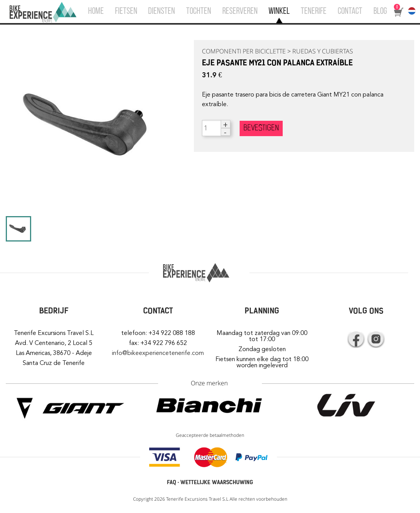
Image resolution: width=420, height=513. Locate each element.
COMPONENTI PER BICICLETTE (244, 51)
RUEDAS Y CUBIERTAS (323, 51)
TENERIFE (314, 12)
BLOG (380, 12)
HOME (96, 12)
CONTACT (350, 12)
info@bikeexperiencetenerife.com (158, 353)
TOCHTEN (199, 12)
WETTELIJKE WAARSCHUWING (217, 482)
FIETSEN (126, 12)
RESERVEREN (240, 12)
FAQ (172, 482)
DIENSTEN (162, 12)
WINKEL (279, 12)
